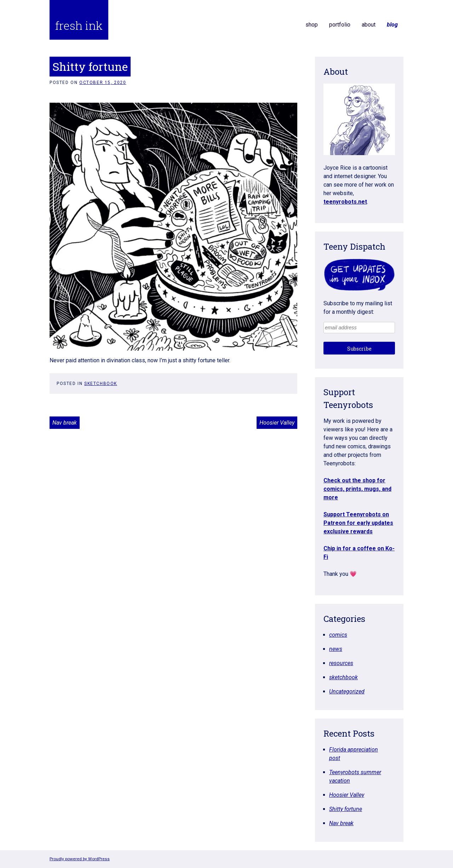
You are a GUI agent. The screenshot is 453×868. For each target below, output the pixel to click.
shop (312, 25)
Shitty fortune (346, 809)
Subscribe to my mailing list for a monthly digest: (358, 308)
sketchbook (101, 384)
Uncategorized (347, 691)
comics (338, 635)
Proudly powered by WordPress (80, 859)
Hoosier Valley (277, 423)
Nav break (65, 423)
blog (392, 25)
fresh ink (79, 25)
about (369, 25)
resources (341, 663)
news (336, 649)
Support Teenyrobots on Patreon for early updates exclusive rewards (358, 523)
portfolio (340, 25)
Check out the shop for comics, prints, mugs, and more (357, 489)
